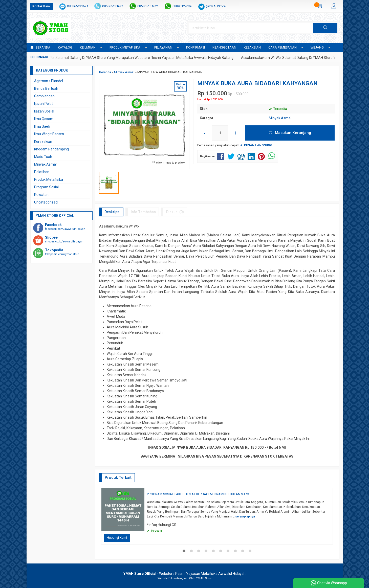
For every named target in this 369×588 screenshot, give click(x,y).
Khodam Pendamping (51, 149)
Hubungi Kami (117, 538)
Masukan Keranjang (290, 133)
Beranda (40, 47)
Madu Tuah (43, 157)
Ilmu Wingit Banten (49, 134)
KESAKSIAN (252, 47)
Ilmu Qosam (44, 119)
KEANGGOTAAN (224, 47)
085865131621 (78, 6)
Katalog (65, 47)
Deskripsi (112, 212)
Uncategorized (46, 202)
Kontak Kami (41, 6)
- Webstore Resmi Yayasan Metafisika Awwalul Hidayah (184, 574)
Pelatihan (42, 172)
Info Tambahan (143, 212)
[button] (325, 28)
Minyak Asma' (280, 118)
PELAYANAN (163, 47)
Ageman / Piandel (49, 81)
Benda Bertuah (46, 88)
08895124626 (182, 6)
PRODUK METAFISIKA (125, 47)
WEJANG (317, 47)
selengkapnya (245, 516)
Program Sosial (46, 187)
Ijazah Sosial (44, 111)
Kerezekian (43, 142)
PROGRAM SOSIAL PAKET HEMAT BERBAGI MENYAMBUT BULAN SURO (198, 494)
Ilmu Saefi (42, 126)
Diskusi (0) (175, 212)
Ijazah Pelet (44, 104)
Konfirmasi (196, 47)
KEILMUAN (88, 47)
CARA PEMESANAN (283, 47)
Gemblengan (44, 96)
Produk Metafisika (49, 179)
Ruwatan (41, 195)
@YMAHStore (216, 6)
